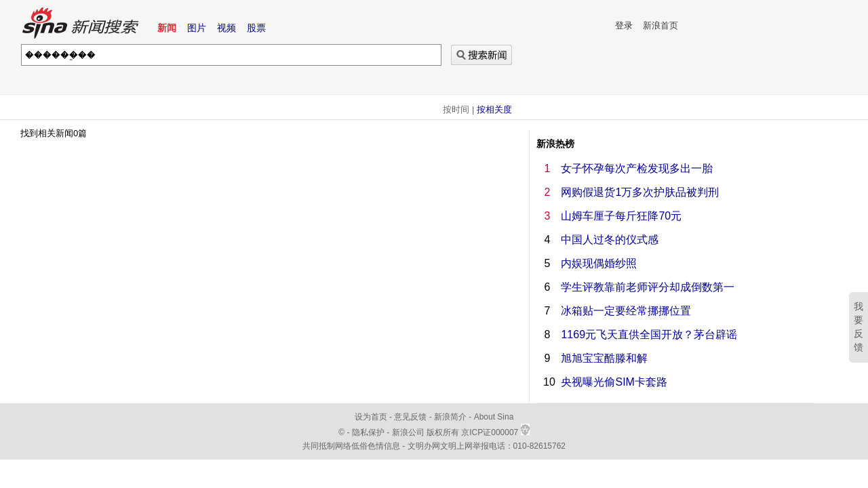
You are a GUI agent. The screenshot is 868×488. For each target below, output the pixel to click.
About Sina (494, 417)
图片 (197, 28)
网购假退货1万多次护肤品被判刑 (640, 192)
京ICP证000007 (495, 432)
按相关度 (494, 109)
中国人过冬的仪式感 (610, 240)
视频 (226, 28)
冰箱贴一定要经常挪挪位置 (626, 311)
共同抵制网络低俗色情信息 (351, 446)
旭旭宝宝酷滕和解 (604, 358)
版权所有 (443, 432)
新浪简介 (450, 417)
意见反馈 (410, 417)
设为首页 (371, 417)
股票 (256, 28)
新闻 (167, 28)
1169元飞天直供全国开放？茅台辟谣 (649, 334)
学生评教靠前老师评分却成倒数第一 (648, 287)
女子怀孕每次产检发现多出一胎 (637, 168)
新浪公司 (408, 432)
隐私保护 (369, 432)
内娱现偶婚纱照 (599, 263)
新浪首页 (660, 25)
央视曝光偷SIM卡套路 (614, 382)
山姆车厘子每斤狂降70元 (621, 216)
